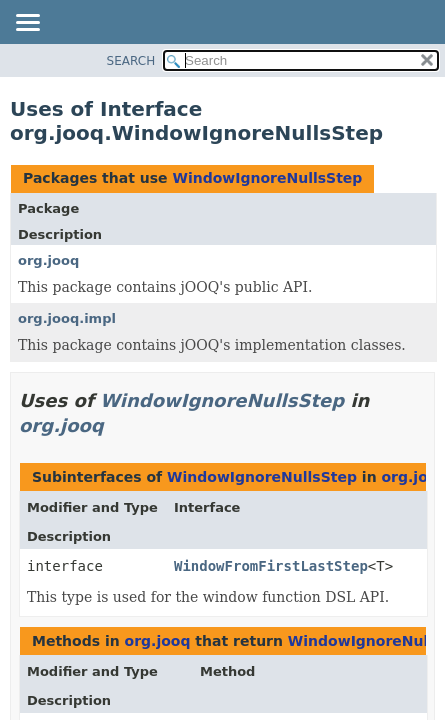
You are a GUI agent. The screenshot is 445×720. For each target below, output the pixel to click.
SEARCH (131, 61)
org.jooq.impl (67, 318)
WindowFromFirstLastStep (271, 566)
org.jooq (48, 260)
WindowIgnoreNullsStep (267, 178)
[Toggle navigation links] (27, 24)
